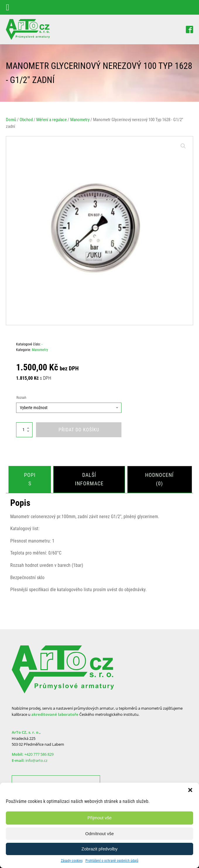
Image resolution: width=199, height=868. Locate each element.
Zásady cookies (72, 861)
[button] (190, 790)
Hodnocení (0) (160, 479)
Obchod (26, 120)
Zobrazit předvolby (99, 849)
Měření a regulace (52, 120)
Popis (30, 479)
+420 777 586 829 (39, 754)
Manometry (80, 120)
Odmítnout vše (99, 834)
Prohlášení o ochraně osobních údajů (112, 861)
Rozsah (21, 398)
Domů (11, 120)
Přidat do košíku (79, 430)
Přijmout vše (100, 818)
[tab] (30, 479)
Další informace (89, 479)
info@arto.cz (36, 760)
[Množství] (24, 430)
